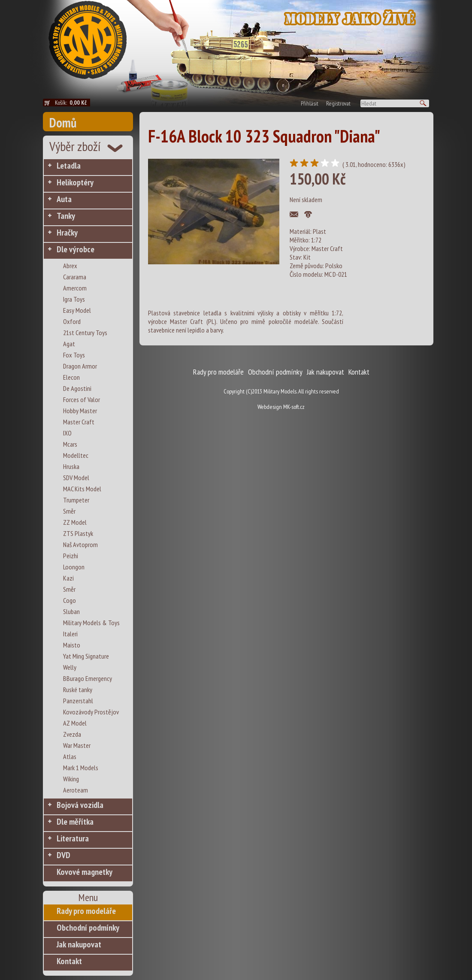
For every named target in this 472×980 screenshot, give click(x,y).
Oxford (72, 321)
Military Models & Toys (91, 623)
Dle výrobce (76, 249)
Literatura (73, 838)
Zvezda (72, 734)
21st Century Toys (85, 333)
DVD (64, 855)
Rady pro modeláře (86, 911)
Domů (63, 122)
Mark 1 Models (81, 768)
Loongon (74, 567)
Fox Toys (74, 355)
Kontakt (69, 961)
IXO (67, 433)
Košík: (73, 103)
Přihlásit (310, 103)
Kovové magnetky (85, 872)
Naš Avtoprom (80, 544)
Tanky (66, 216)
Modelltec (76, 455)
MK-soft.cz (294, 407)
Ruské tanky (78, 690)
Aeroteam (76, 790)
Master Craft (79, 422)
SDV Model (76, 478)
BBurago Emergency (88, 678)
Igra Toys (74, 299)
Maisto (72, 645)
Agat (69, 344)
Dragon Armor (80, 366)
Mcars (70, 444)
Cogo (70, 600)
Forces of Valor (82, 399)
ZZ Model (75, 522)
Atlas (70, 756)
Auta (64, 199)
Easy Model (77, 310)
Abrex (70, 266)
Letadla (69, 166)
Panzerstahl (78, 701)
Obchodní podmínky (88, 928)
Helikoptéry (75, 182)
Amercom (75, 288)
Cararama (75, 277)
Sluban (71, 611)
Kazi (68, 578)
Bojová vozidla (80, 805)
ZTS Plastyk (78, 533)
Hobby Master (80, 411)
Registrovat (338, 103)
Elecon (71, 377)
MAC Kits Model (82, 489)
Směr (69, 511)
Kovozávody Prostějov (91, 712)
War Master (77, 745)
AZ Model (75, 723)
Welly (70, 667)
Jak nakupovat (79, 944)
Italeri (70, 634)
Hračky (67, 233)
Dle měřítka (75, 822)
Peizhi (71, 556)
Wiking (71, 779)
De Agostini (77, 388)
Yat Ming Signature (86, 656)
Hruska (71, 466)
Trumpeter (76, 500)
